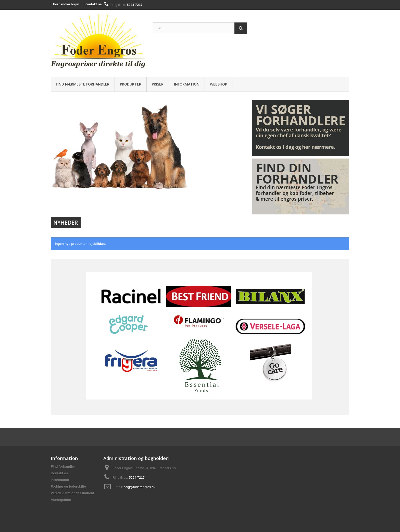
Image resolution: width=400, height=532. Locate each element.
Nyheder (66, 223)
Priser (158, 84)
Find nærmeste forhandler (83, 84)
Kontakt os (93, 4)
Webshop (218, 84)
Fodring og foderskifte (68, 486)
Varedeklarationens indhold (72, 493)
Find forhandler (63, 467)
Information (187, 84)
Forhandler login (66, 4)
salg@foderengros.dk (140, 487)
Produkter (131, 84)
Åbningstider (61, 500)
